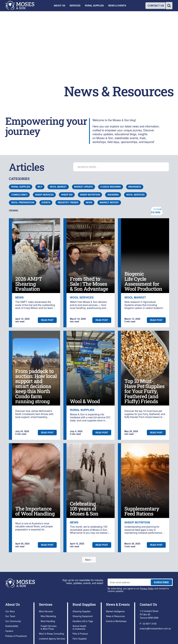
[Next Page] (89, 560)
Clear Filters (156, 211)
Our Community (13, 621)
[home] (20, 6)
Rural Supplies (84, 604)
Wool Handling (48, 621)
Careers (9, 631)
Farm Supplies (80, 638)
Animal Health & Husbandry (79, 627)
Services (46, 604)
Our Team (10, 616)
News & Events (118, 604)
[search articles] (121, 167)
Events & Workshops (116, 621)
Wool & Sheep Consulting (51, 633)
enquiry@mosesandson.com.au (155, 628)
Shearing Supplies (82, 611)
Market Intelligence (115, 611)
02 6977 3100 (150, 624)
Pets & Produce (80, 633)
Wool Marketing (48, 616)
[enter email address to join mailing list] (128, 582)
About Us (13, 604)
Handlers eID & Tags (83, 621)
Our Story (10, 611)
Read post (47, 320)
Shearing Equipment (83, 616)
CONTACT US (156, 6)
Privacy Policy (147, 588)
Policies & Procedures (16, 636)
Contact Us (148, 604)
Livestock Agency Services (52, 638)
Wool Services (46, 611)
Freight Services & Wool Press (49, 627)
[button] (59, 6)
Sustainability (12, 626)
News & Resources (115, 616)
